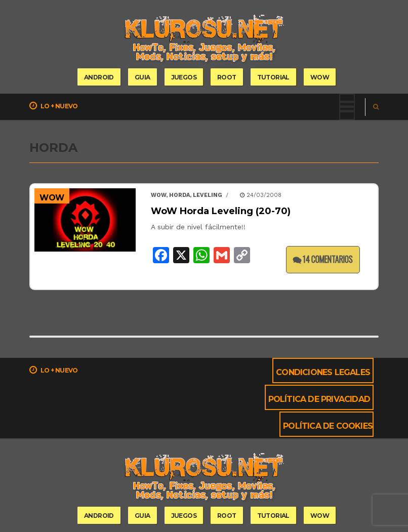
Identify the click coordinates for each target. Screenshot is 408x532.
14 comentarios (323, 259)
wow (320, 77)
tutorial (273, 77)
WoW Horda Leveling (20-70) (221, 211)
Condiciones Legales (323, 372)
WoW (52, 198)
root (227, 77)
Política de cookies (328, 426)
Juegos (184, 77)
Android (99, 77)
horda (179, 195)
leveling (208, 195)
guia (142, 77)
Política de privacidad (319, 399)
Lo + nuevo (54, 106)
